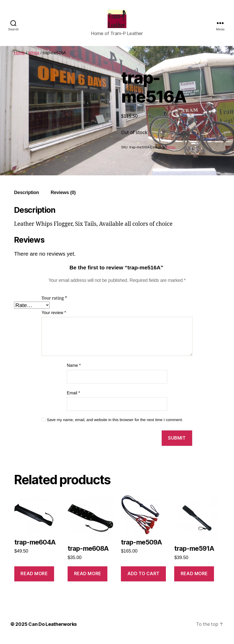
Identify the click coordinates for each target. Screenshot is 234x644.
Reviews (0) (63, 198)
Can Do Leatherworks (53, 629)
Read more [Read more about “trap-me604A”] (34, 579)
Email (73, 398)
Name (74, 371)
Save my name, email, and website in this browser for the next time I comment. (115, 425)
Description (27, 198)
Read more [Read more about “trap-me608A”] (88, 579)
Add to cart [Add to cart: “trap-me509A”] (144, 579)
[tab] (27, 198)
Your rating (54, 303)
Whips (34, 58)
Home (19, 58)
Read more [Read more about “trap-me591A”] (194, 579)
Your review (54, 318)
